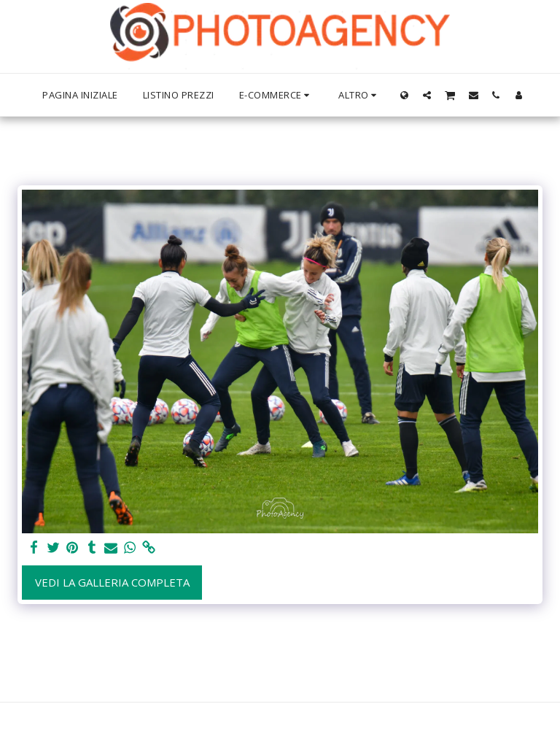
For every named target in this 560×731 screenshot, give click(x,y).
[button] (427, 95)
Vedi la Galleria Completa (112, 582)
